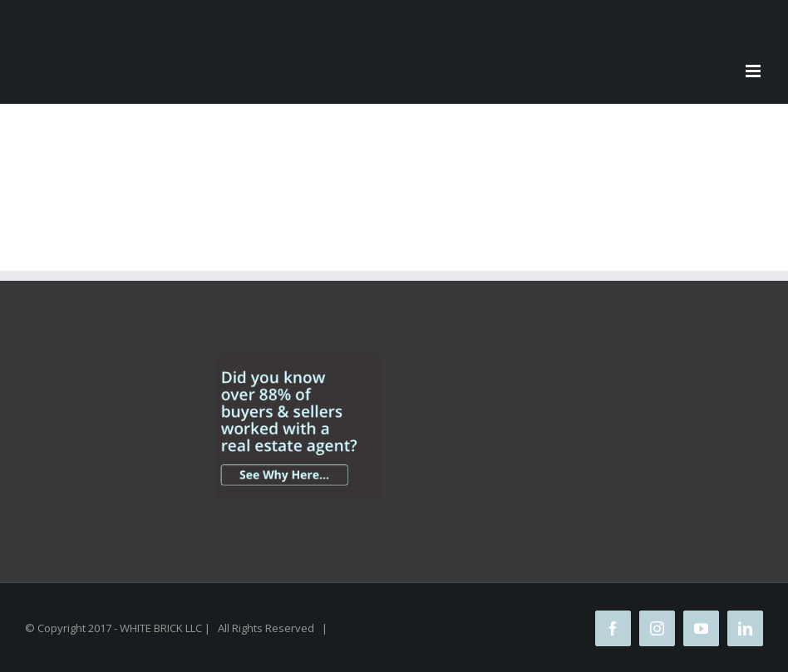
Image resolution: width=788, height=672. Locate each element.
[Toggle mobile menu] (754, 71)
